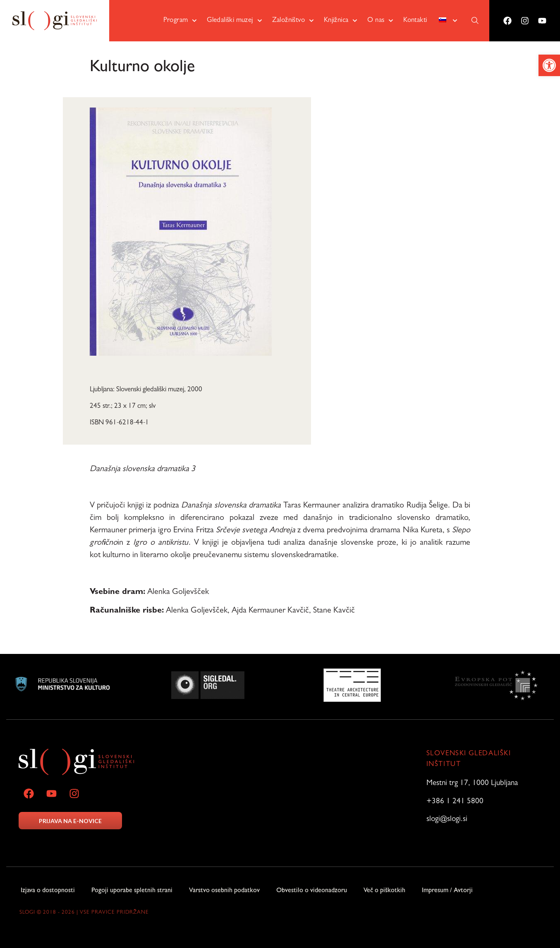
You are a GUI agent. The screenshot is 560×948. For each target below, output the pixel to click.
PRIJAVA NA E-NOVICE (70, 821)
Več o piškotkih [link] (384, 891)
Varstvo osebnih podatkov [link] (224, 891)
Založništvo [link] (293, 21)
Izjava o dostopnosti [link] (48, 891)
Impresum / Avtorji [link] (447, 891)
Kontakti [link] (415, 20)
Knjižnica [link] (341, 21)
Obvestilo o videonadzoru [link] (312, 891)
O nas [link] (380, 21)
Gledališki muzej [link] (234, 21)
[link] (549, 65)
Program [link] (180, 21)
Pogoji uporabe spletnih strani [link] (132, 891)
